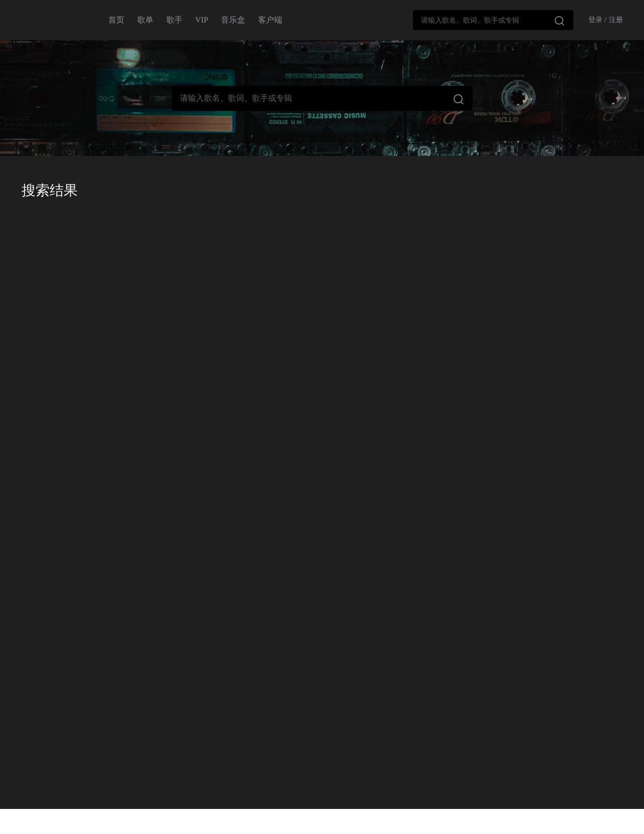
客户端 (270, 20)
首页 (116, 20)
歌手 (174, 20)
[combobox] (493, 20)
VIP (202, 20)
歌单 (145, 20)
